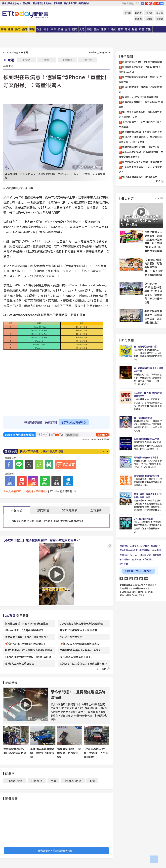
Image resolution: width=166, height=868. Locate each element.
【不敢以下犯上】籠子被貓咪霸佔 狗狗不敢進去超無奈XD (41, 540)
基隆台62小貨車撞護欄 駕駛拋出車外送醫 (42, 753)
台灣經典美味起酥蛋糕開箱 (146, 476)
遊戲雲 (160, 19)
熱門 (18, 29)
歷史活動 (27, 3)
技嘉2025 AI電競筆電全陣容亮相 (81, 644)
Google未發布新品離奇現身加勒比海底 (82, 624)
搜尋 (138, 3)
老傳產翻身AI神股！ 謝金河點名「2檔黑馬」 (141, 104)
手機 (53, 781)
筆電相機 (67, 60)
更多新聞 (101, 435)
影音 (92, 781)
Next (103, 451)
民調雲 (138, 13)
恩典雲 (138, 19)
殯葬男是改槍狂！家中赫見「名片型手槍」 (69, 753)
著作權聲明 (125, 559)
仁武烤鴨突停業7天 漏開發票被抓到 (42, 451)
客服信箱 (124, 555)
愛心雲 (160, 13)
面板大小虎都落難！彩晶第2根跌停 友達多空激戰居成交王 (141, 154)
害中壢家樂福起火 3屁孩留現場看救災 (15, 751)
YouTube (147, 3)
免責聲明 (136, 559)
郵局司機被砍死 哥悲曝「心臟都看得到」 (140, 89)
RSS (154, 3)
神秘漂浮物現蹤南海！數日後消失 (140, 177)
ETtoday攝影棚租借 (143, 519)
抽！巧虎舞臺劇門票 (143, 418)
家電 (47, 60)
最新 (3, 29)
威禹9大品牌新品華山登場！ (21, 663)
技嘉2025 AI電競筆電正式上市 (77, 657)
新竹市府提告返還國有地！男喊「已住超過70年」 (140, 79)
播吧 (25, 29)
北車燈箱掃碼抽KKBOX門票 (146, 439)
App (19, 3)
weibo (158, 3)
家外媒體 (58, 3)
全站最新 (96, 510)
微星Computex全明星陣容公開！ (27, 644)
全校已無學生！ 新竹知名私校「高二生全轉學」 (140, 124)
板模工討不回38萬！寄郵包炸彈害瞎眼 (142, 62)
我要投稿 (124, 546)
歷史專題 (37, 3)
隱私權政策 (145, 555)
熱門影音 (43, 510)
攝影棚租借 (84, 3)
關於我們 (145, 546)
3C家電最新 (70, 510)
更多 (160, 181)
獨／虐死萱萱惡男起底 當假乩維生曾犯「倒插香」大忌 (140, 114)
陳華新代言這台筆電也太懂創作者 (78, 630)
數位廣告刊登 (70, 3)
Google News (162, 3)
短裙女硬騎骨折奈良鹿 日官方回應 (141, 147)
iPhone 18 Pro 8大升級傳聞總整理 (24, 630)
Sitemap (134, 555)
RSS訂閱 (124, 564)
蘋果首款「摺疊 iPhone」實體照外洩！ (27, 637)
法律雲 (149, 13)
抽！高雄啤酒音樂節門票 (145, 346)
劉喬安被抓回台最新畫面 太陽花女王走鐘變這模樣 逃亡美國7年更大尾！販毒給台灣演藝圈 (153, 241)
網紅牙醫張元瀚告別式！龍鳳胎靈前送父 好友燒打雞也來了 (153, 317)
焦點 (11, 29)
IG (150, 3)
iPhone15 (37, 781)
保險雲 (149, 19)
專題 (32, 29)
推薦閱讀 (17, 511)
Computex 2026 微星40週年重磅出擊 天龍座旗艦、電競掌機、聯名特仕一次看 (153, 293)
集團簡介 (155, 546)
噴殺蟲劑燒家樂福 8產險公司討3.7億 (142, 132)
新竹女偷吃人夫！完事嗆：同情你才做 (142, 162)
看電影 (128, 13)
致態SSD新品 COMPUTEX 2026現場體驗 (28, 650)
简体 (4, 3)
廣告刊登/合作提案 (129, 550)
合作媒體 (156, 550)
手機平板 (88, 60)
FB (143, 3)
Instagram (131, 579)
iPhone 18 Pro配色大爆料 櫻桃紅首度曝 (28, 657)
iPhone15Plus (73, 781)
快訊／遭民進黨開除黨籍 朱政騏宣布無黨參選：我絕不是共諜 (140, 139)
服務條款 (157, 555)
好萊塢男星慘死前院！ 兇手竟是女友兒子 (140, 169)
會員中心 (48, 3)
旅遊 (61, 29)
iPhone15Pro (15, 781)
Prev (107, 451)
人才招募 (134, 546)
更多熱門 (103, 669)
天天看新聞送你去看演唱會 (146, 457)
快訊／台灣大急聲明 (71, 637)
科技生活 (8, 66)
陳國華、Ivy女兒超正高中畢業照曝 (140, 97)
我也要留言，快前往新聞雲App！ (56, 851)
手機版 (11, 3)
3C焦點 (26, 60)
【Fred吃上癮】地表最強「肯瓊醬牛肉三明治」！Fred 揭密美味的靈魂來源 (154, 267)
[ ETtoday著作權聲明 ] (61, 491)
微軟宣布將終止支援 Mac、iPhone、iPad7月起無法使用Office (47, 521)
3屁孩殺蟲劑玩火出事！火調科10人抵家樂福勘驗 (96, 753)
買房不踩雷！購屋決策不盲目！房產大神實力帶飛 (148, 496)
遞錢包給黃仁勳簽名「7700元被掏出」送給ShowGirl (141, 69)
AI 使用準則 (148, 559)
